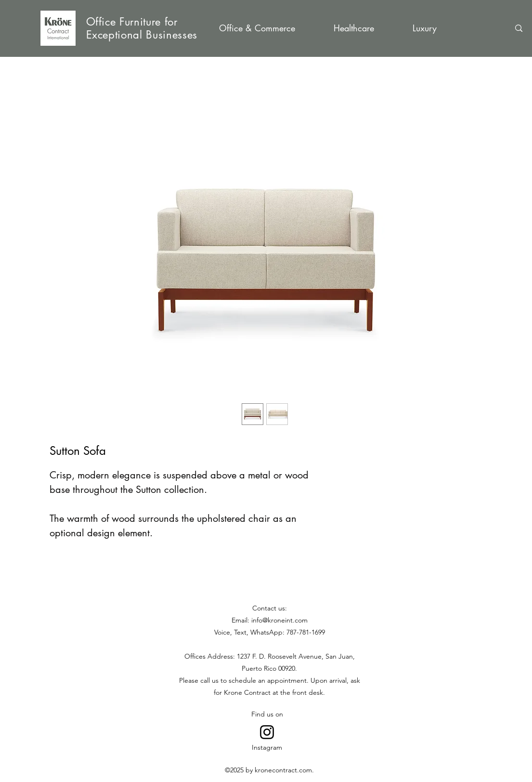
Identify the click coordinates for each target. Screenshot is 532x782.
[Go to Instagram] (267, 732)
